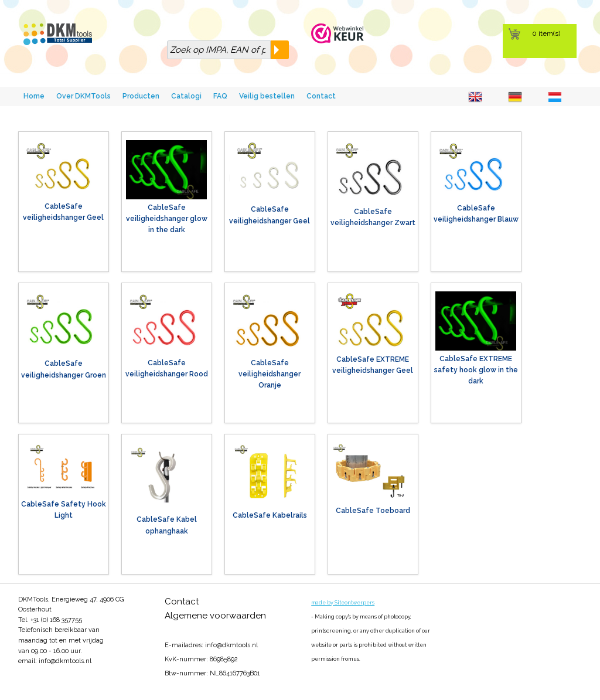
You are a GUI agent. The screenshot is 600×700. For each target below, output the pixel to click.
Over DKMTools (83, 96)
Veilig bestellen (267, 96)
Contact (321, 96)
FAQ (220, 96)
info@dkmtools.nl (65, 661)
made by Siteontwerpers (343, 603)
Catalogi (186, 96)
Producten (141, 96)
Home (34, 96)
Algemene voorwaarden (215, 616)
